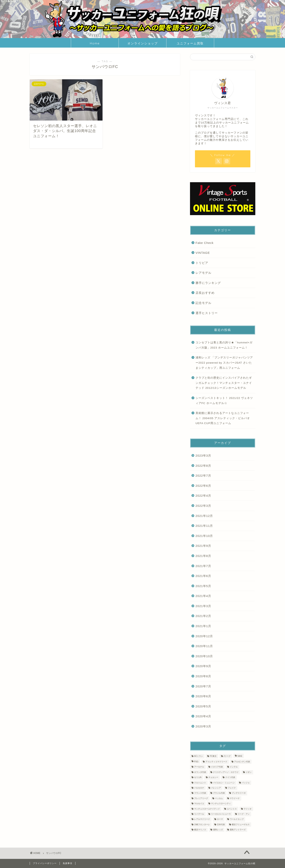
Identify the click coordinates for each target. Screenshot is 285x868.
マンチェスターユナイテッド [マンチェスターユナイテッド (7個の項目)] (207, 809)
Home (95, 43)
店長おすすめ (205, 293)
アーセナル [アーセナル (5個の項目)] (199, 767)
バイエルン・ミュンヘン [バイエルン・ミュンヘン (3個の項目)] (224, 783)
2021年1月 (203, 626)
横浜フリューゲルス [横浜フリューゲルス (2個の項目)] (241, 824)
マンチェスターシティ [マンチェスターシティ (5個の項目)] (221, 804)
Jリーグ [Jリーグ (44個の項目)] (227, 756)
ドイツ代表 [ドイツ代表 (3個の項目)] (230, 777)
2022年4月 (203, 496)
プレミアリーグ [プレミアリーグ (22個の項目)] (201, 798)
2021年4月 (203, 596)
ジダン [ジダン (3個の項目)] (249, 772)
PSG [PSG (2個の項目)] (196, 762)
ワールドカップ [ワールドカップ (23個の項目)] (237, 819)
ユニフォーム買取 (190, 43)
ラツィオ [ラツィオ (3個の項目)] (248, 809)
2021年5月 (203, 586)
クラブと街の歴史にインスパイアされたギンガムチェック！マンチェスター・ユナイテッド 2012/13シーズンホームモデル (224, 383)
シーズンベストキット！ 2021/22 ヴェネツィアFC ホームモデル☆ (224, 401)
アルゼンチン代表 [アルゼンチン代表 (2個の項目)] (242, 762)
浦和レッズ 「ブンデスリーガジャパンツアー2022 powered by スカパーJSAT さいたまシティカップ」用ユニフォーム (224, 363)
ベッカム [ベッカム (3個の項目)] (219, 798)
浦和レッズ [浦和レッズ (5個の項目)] (218, 830)
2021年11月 (204, 526)
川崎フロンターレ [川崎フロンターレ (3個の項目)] (202, 824)
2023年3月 (203, 456)
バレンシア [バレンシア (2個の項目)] (216, 788)
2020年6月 (203, 696)
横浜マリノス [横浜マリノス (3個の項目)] (200, 830)
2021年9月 (203, 546)
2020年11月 (204, 646)
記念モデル (203, 303)
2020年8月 (203, 676)
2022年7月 (203, 476)
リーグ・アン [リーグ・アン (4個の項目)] (244, 814)
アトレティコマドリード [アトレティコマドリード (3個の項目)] (216, 762)
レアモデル (203, 273)
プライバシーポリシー (45, 863)
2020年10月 (204, 656)
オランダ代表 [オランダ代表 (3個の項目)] (200, 772)
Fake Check (205, 243)
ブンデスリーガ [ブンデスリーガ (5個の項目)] (239, 793)
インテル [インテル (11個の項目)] (234, 767)
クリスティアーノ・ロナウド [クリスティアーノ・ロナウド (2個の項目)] (226, 772)
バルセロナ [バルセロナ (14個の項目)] (199, 788)
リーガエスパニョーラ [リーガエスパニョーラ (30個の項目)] (221, 814)
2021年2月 (203, 616)
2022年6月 (203, 486)
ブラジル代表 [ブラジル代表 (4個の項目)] (219, 793)
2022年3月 (203, 506)
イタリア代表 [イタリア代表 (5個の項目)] (217, 767)
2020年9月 (203, 666)
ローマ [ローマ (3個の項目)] (220, 819)
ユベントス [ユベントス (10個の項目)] (232, 809)
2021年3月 (203, 606)
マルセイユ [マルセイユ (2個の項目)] (199, 804)
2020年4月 (203, 716)
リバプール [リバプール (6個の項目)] (199, 814)
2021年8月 (203, 556)
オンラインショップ (143, 43)
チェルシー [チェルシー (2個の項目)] (213, 777)
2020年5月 (203, 706)
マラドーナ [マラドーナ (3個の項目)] (235, 798)
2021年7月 (203, 566)
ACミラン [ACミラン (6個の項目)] (199, 756)
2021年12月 (204, 516)
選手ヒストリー (207, 313)
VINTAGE (203, 253)
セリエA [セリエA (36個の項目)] (198, 777)
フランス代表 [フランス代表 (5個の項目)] (200, 793)
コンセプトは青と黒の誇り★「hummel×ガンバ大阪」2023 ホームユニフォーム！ (224, 345)
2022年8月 (203, 466)
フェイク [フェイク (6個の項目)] (232, 788)
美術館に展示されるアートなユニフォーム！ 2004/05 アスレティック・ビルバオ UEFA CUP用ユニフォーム (224, 418)
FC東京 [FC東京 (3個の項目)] (213, 756)
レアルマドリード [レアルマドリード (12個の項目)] (202, 819)
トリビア (202, 263)
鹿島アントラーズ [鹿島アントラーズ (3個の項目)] (238, 830)
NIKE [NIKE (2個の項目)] (240, 756)
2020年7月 (203, 686)
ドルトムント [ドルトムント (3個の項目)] (200, 783)
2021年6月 (203, 576)
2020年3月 (203, 726)
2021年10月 (204, 536)
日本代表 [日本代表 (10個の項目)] (221, 824)
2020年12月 (204, 636)
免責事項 (67, 863)
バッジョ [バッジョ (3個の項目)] (246, 783)
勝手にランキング (208, 283)
